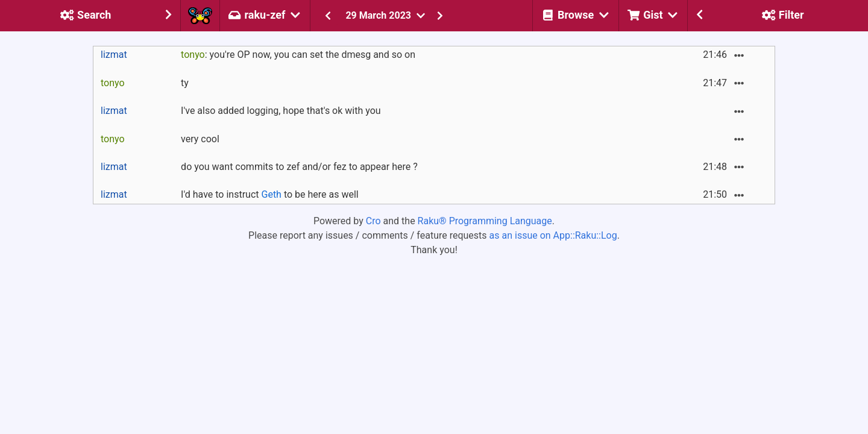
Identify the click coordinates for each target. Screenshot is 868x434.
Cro (373, 221)
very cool (200, 139)
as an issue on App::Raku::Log (553, 235)
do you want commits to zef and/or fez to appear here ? (299, 167)
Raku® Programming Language (485, 221)
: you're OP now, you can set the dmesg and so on (298, 55)
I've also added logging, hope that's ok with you (281, 111)
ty (185, 83)
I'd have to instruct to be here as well (270, 194)
